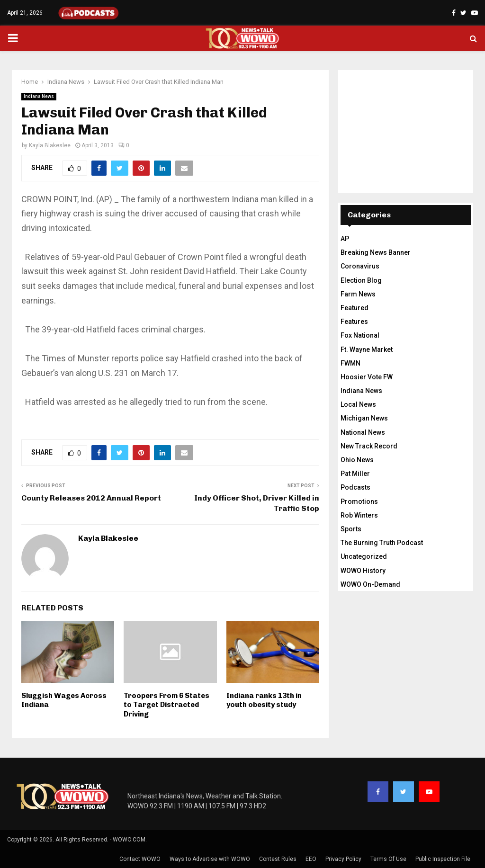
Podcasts (355, 487)
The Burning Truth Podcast (382, 543)
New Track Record (369, 446)
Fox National (360, 335)
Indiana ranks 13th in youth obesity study (264, 700)
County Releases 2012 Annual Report (91, 498)
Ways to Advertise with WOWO (210, 859)
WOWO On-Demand (370, 584)
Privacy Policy (343, 859)
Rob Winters (359, 515)
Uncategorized (364, 556)
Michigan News (364, 418)
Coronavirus (360, 266)
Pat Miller (355, 474)
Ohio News (357, 460)
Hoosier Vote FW (367, 377)
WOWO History (363, 571)
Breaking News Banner (376, 252)
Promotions (359, 501)
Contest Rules (278, 859)
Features (354, 322)
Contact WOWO (140, 859)
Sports (351, 529)
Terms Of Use (388, 859)
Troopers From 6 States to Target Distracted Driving (166, 705)
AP (345, 239)
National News (363, 432)
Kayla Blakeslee (50, 145)
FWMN (350, 363)
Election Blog (361, 280)
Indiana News (39, 96)
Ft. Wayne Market (367, 349)
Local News (358, 404)
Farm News (358, 294)
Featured (355, 308)
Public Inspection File (443, 859)
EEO (311, 859)
